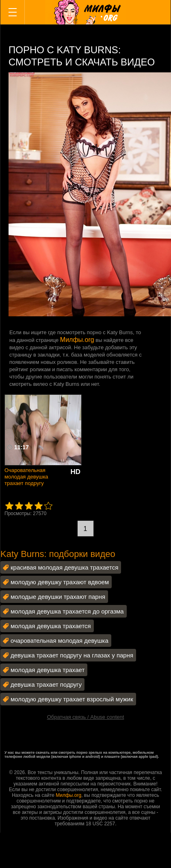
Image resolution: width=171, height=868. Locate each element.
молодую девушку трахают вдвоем (60, 582)
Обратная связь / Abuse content (86, 717)
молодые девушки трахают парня (58, 597)
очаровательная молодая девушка (60, 641)
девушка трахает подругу (46, 684)
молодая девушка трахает (48, 670)
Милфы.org (77, 340)
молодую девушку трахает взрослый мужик (72, 699)
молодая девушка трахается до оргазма (67, 611)
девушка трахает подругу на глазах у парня (72, 655)
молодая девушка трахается (51, 626)
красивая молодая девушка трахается (64, 567)
